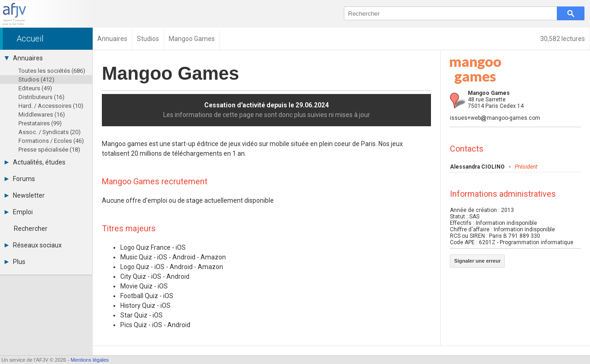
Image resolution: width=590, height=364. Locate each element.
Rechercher (31, 229)
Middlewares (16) (42, 114)
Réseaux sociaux (33, 245)
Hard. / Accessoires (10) (51, 106)
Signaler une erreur (477, 261)
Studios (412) (36, 79)
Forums (20, 179)
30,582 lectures (563, 39)
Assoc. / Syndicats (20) (50, 132)
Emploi (19, 212)
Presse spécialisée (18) (49, 150)
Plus (15, 262)
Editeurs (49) (35, 88)
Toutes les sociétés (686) (52, 71)
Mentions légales (90, 360)
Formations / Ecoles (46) (51, 141)
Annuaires (24, 58)
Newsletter (25, 195)
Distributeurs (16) (41, 97)
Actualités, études (35, 162)
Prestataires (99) (40, 123)
